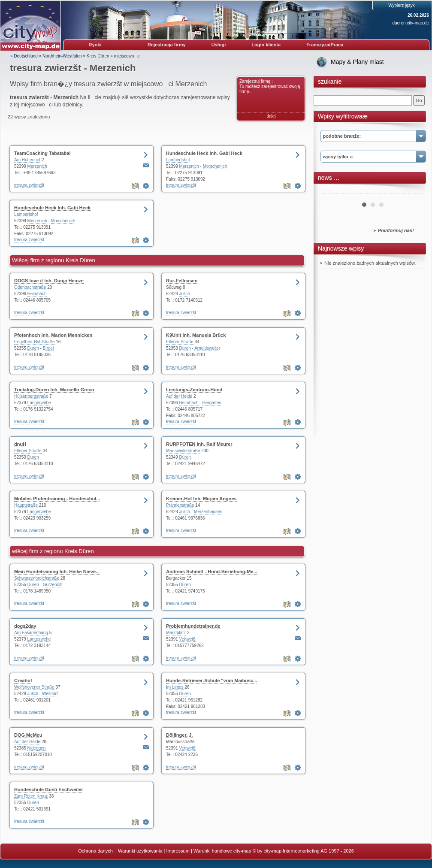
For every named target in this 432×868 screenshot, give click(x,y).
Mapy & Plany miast (357, 62)
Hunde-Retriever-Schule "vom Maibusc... (211, 680)
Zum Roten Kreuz (31, 796)
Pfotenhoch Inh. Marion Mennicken (53, 335)
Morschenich (215, 166)
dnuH (20, 444)
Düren (33, 348)
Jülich (185, 294)
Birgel (48, 348)
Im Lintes (175, 687)
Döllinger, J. (179, 735)
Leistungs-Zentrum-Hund (194, 390)
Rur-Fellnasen (182, 281)
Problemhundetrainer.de (193, 626)
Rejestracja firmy (167, 45)
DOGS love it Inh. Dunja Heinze (49, 281)
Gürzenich (53, 585)
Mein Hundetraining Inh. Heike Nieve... (57, 572)
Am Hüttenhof (27, 160)
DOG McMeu (28, 735)
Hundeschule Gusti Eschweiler (49, 789)
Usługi (219, 45)
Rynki (95, 45)
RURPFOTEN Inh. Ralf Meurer (199, 444)
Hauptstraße (26, 505)
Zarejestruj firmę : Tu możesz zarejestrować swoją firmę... (270, 86)
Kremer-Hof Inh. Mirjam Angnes (201, 499)
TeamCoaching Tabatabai (42, 153)
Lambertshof (178, 160)
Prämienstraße (180, 505)
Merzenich (37, 166)
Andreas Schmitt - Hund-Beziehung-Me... (212, 572)
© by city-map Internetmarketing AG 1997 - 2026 (303, 851)
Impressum (178, 851)
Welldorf (50, 694)
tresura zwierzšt (29, 185)
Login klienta (266, 45)
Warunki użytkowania (140, 851)
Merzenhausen (208, 512)
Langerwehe (39, 403)
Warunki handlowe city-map (222, 851)
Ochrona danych (96, 851)
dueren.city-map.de (411, 23)
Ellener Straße (180, 342)
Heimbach (37, 294)
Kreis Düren (98, 56)
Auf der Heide (179, 396)
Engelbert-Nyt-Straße (34, 342)
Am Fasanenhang (31, 633)
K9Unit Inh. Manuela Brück (196, 335)
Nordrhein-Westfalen (62, 56)
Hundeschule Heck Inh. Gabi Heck (204, 153)
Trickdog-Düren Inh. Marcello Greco (54, 390)
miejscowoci (127, 56)
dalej (271, 116)
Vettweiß (187, 639)
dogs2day (25, 626)
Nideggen (37, 748)
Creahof (23, 680)
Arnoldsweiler (207, 348)
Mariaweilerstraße (183, 451)
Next (414, 191)
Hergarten (212, 403)
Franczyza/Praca (325, 45)
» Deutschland (24, 56)
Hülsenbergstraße (31, 396)
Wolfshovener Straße (34, 687)
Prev (331, 191)
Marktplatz (176, 633)
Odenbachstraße (30, 287)
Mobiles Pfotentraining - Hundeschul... (57, 499)
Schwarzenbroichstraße (37, 578)
